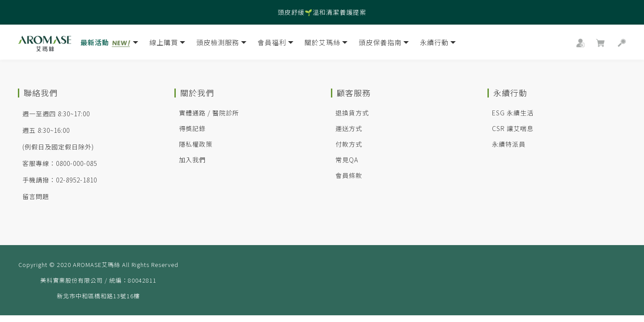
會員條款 (349, 175)
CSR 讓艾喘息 (513, 128)
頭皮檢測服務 (221, 44)
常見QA (347, 160)
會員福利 (275, 44)
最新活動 (109, 44)
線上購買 (167, 44)
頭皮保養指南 (384, 44)
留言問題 (36, 196)
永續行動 (438, 44)
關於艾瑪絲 (326, 44)
